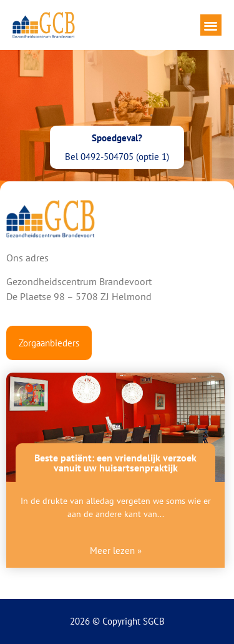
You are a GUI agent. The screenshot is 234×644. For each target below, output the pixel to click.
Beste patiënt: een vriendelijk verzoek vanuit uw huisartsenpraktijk (115, 463)
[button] (211, 25)
